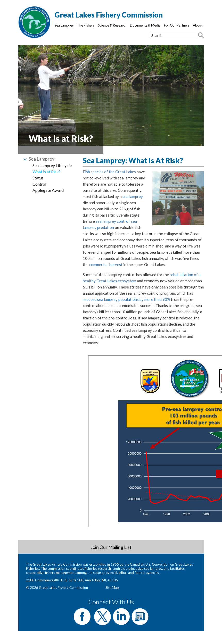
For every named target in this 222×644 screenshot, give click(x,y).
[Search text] (173, 35)
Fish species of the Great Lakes (109, 172)
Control (39, 184)
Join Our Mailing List (111, 547)
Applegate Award (48, 190)
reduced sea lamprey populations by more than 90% (126, 299)
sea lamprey (133, 196)
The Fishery (86, 25)
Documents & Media (145, 25)
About (198, 25)
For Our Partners (177, 25)
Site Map (112, 588)
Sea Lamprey (64, 25)
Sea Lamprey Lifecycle (52, 165)
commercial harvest (106, 265)
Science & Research (112, 25)
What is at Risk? (47, 172)
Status (38, 178)
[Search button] (201, 35)
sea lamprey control (113, 221)
